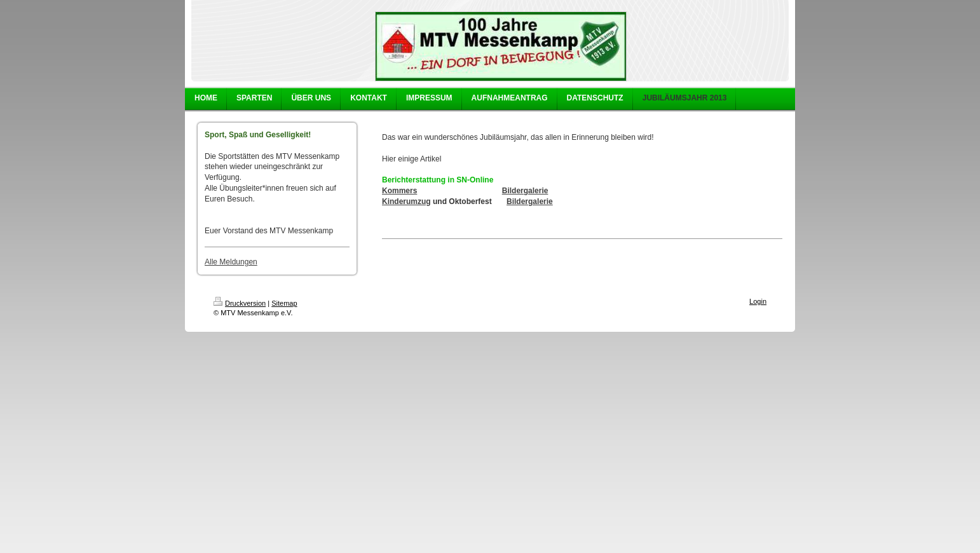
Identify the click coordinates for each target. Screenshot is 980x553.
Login (758, 301)
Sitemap (284, 303)
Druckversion (240, 303)
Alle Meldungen (231, 262)
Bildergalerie (525, 191)
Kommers (399, 191)
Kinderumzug (406, 201)
